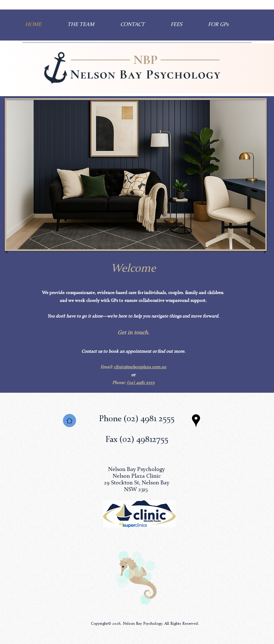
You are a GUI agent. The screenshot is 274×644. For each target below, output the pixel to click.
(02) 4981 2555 (141, 383)
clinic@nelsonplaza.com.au (140, 367)
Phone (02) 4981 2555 (137, 419)
